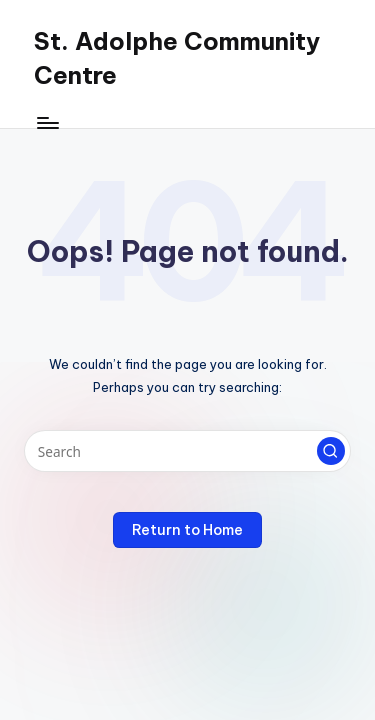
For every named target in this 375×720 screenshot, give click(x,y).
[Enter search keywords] (187, 451)
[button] (331, 451)
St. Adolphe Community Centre (177, 58)
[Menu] (47, 122)
